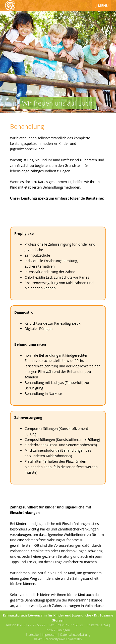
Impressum (50, 635)
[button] (10, 56)
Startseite (32, 635)
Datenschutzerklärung (75, 635)
